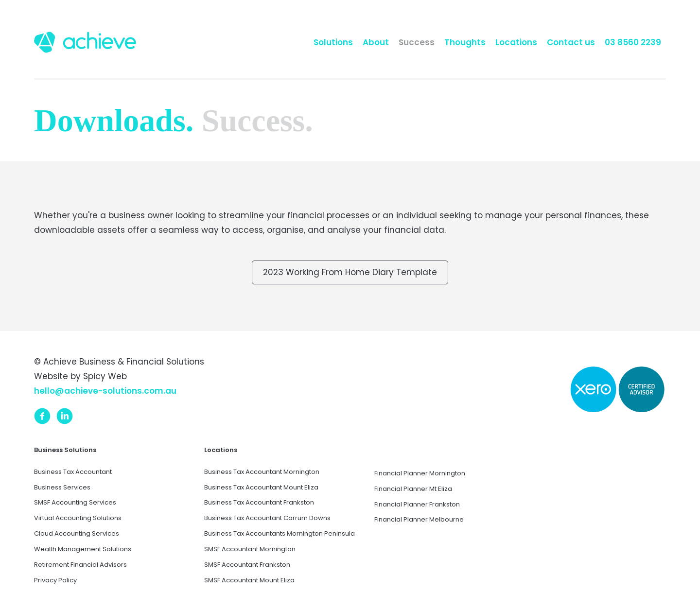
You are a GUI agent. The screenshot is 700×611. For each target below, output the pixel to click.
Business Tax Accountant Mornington (262, 472)
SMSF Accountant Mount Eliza (249, 580)
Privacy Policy (55, 580)
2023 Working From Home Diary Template (350, 272)
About (376, 42)
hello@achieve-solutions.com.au (105, 391)
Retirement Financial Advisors (80, 565)
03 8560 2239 (633, 42)
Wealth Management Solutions (83, 549)
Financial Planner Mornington (420, 473)
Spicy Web (105, 376)
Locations (516, 42)
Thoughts (465, 42)
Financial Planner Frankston (417, 504)
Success (417, 42)
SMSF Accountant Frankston (247, 565)
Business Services (62, 487)
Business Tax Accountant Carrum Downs (267, 518)
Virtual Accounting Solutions (78, 518)
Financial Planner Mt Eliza (413, 489)
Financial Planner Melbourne (419, 519)
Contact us (571, 42)
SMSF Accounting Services (75, 502)
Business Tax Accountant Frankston (259, 502)
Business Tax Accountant (73, 472)
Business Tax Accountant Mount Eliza (261, 487)
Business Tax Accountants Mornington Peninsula (280, 533)
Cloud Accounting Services (77, 533)
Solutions (333, 42)
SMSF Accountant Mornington (250, 549)
